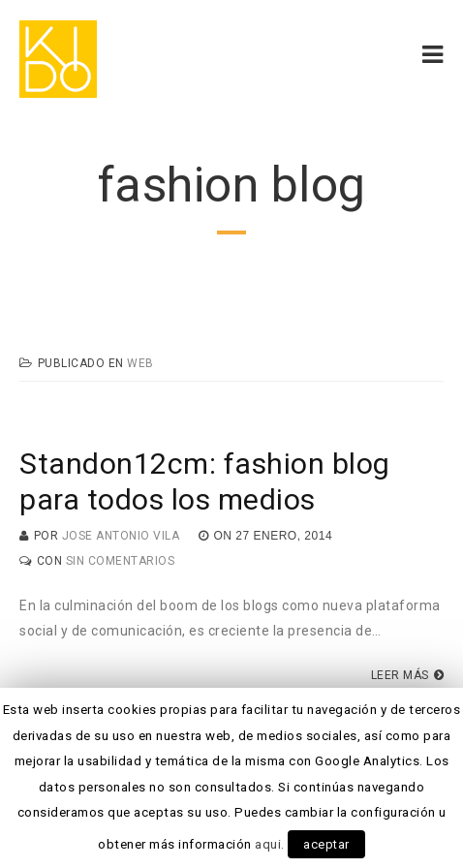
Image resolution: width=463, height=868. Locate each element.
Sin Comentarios (121, 561)
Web (140, 363)
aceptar (326, 844)
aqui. (270, 844)
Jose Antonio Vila (121, 536)
